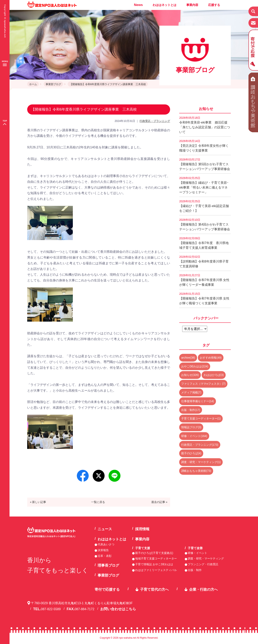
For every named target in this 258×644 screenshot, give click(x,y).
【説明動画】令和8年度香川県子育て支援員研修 (204, 262)
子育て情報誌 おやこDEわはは (154, 564)
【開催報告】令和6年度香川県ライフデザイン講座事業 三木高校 (108, 84)
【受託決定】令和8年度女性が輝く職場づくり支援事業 (204, 146)
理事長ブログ (108, 565)
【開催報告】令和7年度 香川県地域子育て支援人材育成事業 (204, 243)
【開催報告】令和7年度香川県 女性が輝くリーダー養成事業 (204, 280)
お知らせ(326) (190, 375)
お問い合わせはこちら (118, 609)
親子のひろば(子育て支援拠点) (154, 553)
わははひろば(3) (214, 375)
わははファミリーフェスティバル (156, 570)
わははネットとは (165, 5)
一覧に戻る (98, 502)
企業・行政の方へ (203, 590)
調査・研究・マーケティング (206, 558)
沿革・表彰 (105, 556)
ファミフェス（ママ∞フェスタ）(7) (203, 384)
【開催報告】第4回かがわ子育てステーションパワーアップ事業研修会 (205, 225)
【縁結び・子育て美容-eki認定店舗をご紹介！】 (204, 206)
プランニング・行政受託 (203, 564)
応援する (214, 5)
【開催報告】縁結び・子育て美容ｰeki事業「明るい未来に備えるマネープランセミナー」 (204, 185)
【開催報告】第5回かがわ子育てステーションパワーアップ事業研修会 (205, 164)
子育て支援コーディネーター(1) (201, 418)
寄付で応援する (107, 590)
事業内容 (192, 5)
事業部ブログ (53, 84)
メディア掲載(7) (191, 392)
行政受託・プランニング (155, 121)
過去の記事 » (159, 502)
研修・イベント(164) (194, 436)
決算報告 (103, 550)
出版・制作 (195, 570)
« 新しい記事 (38, 502)
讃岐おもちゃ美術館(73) (196, 471)
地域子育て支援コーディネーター (156, 558)
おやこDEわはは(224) (195, 366)
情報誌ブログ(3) (191, 427)
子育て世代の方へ (154, 590)
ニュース (105, 529)
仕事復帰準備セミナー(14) (198, 401)
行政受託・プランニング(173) (200, 445)
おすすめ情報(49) (211, 358)
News (138, 5)
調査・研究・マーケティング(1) (201, 462)
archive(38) (188, 358)
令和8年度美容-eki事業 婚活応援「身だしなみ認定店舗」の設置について (205, 125)
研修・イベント (197, 553)
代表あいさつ (106, 544)
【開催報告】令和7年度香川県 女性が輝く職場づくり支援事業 (204, 299)
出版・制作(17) (191, 410)
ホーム (33, 84)
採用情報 (142, 529)
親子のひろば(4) (191, 453)
